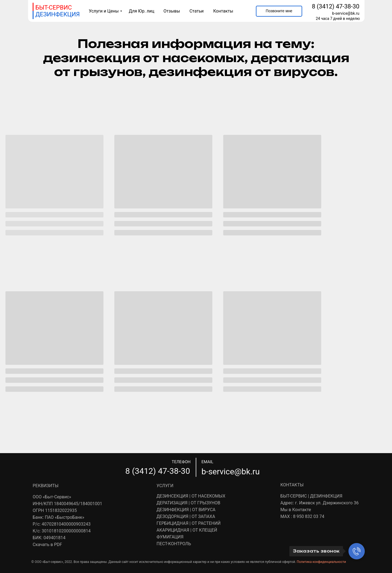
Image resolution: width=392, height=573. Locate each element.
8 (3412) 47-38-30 (336, 6)
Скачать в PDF (47, 545)
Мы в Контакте (296, 510)
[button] (279, 11)
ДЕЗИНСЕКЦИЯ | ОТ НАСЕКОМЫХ (191, 496)
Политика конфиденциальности (321, 562)
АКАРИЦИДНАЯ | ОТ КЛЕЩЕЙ (187, 530)
